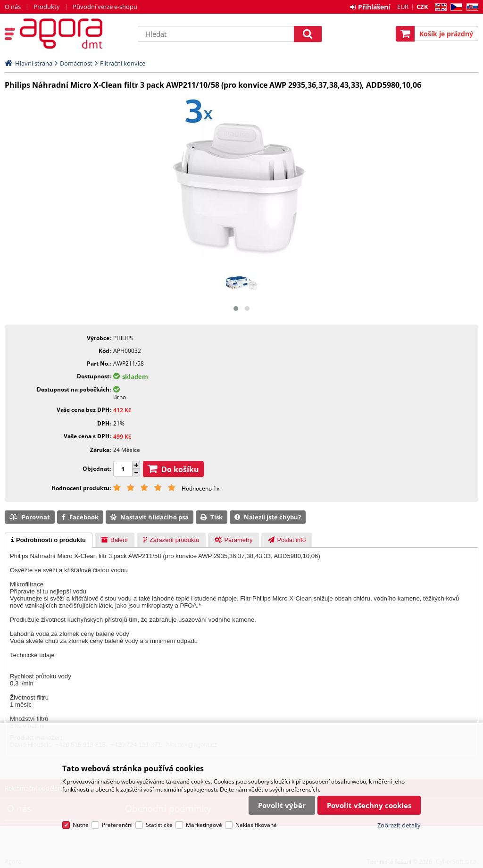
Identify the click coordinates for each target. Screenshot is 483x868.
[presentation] (49, 540)
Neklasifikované (256, 825)
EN (439, 7)
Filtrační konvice (123, 63)
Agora (74, 33)
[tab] (49, 540)
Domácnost (76, 63)
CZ (454, 7)
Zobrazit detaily (399, 825)
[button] (236, 309)
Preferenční (117, 825)
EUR (403, 7)
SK (471, 7)
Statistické (159, 825)
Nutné (81, 825)
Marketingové (204, 825)
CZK (422, 7)
